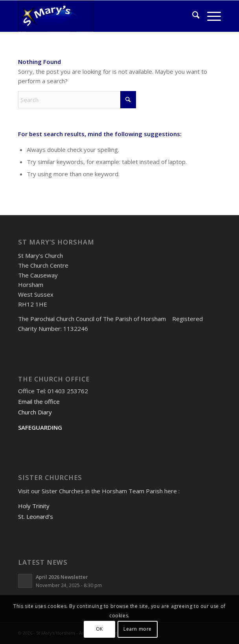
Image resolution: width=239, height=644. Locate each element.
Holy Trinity (34, 506)
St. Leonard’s (36, 516)
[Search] (192, 16)
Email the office (39, 401)
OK (99, 629)
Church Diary (35, 412)
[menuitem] (192, 16)
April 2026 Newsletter (62, 577)
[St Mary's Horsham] (99, 16)
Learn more (138, 629)
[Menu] (210, 16)
